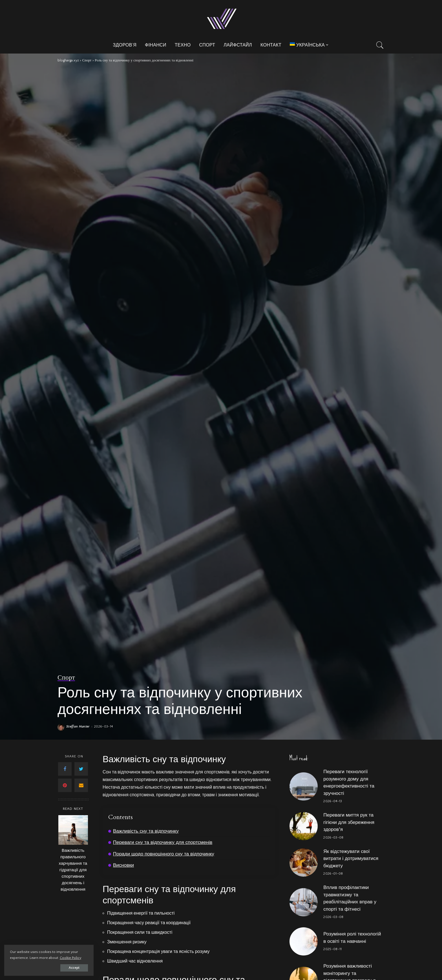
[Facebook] (65, 769)
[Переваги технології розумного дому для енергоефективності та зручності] (304, 786)
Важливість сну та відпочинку (146, 831)
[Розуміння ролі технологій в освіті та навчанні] (304, 941)
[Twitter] (81, 769)
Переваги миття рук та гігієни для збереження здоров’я (349, 822)
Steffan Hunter (78, 727)
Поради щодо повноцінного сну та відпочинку (164, 854)
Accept (69, 968)
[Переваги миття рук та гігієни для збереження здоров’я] (304, 826)
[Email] (81, 785)
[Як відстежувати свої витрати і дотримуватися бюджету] (304, 863)
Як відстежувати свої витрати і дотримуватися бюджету (351, 859)
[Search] (380, 45)
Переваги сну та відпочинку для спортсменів (163, 842)
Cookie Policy (70, 958)
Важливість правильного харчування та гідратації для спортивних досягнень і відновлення (73, 870)
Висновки (123, 865)
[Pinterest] (65, 785)
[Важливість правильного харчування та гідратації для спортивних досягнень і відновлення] (73, 830)
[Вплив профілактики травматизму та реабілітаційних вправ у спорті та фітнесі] (304, 902)
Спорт (66, 678)
